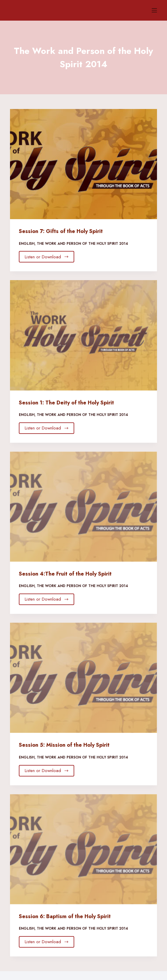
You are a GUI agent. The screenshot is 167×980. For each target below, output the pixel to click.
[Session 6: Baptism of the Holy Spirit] (83, 849)
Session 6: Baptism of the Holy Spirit (65, 916)
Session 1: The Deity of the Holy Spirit (66, 403)
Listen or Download (47, 257)
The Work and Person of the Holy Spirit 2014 (82, 244)
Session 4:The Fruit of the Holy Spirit (65, 574)
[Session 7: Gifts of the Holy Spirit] (83, 164)
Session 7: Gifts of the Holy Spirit (61, 231)
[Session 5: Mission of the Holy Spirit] (83, 678)
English (27, 244)
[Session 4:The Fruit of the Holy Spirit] (83, 507)
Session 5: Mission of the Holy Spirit (64, 745)
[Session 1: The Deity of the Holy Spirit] (83, 335)
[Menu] (154, 10)
